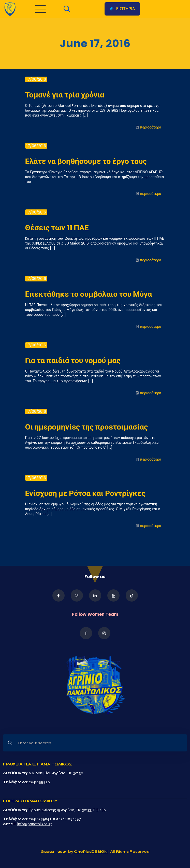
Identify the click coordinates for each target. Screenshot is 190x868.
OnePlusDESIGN (91, 852)
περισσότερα (151, 127)
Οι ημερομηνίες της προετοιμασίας (87, 427)
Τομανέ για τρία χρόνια (65, 95)
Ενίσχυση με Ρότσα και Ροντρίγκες (85, 493)
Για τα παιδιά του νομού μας (73, 361)
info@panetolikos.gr (35, 824)
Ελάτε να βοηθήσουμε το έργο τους (86, 161)
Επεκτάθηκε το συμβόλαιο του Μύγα (89, 294)
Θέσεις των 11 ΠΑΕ (57, 228)
